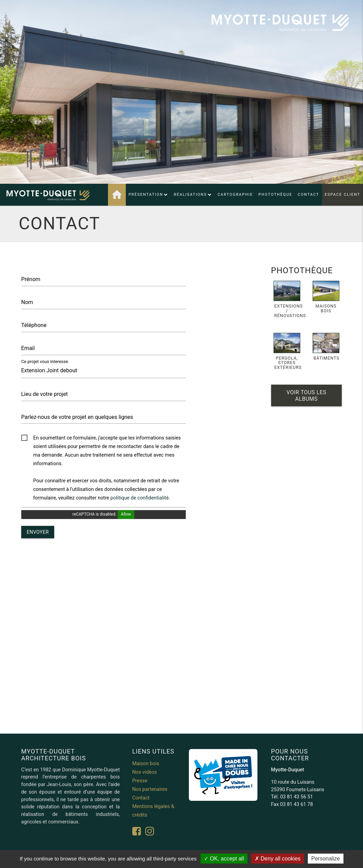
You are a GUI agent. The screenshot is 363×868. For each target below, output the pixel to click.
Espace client (342, 195)
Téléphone (34, 325)
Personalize (326, 859)
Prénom (31, 279)
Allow (126, 514)
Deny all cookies (278, 859)
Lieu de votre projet (45, 394)
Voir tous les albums (306, 396)
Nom (27, 302)
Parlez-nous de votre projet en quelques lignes (77, 417)
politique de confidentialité (140, 498)
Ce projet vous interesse (45, 361)
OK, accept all (224, 859)
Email (28, 348)
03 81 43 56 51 (297, 797)
